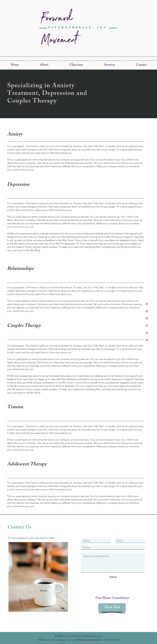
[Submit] (113, 577)
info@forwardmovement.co (89, 640)
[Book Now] (112, 608)
